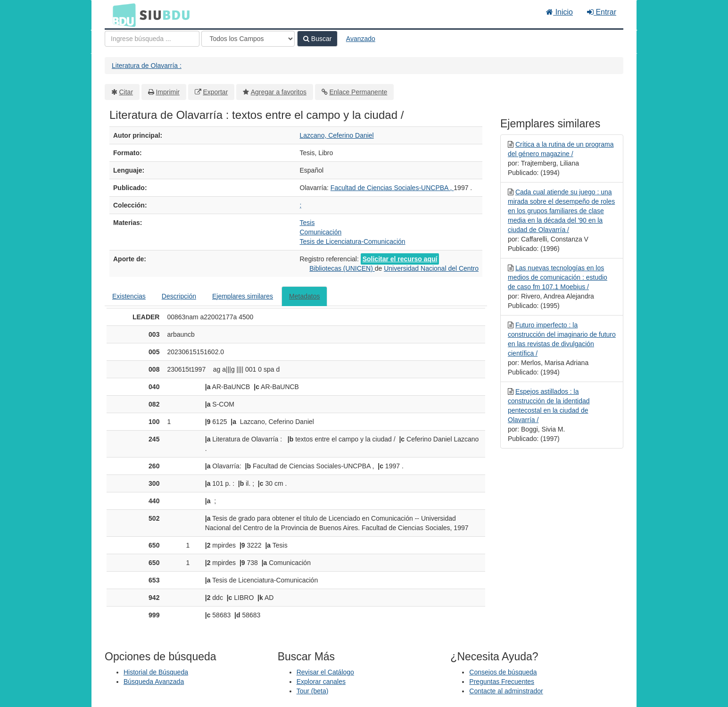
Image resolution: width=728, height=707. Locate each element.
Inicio (559, 12)
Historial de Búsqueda (156, 672)
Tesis (307, 223)
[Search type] (248, 39)
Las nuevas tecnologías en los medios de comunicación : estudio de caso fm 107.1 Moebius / (558, 277)
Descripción (179, 296)
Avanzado (361, 39)
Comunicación (321, 232)
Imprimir (168, 92)
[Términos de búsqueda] (152, 39)
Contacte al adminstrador (506, 691)
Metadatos (304, 296)
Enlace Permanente (358, 92)
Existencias (129, 296)
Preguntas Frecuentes (502, 682)
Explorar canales (321, 682)
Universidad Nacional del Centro (431, 268)
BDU (122, 15)
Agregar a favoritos (279, 92)
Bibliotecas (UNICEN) (342, 268)
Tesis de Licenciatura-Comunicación (353, 241)
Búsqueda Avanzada (154, 682)
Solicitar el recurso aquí (400, 259)
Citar (126, 92)
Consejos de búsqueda (503, 672)
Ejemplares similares (243, 296)
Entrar (602, 12)
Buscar (317, 39)
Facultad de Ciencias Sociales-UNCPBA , (392, 188)
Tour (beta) (313, 691)
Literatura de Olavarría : (147, 66)
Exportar (215, 92)
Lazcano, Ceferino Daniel (337, 135)
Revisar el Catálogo (325, 672)
